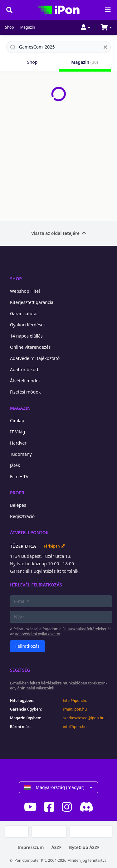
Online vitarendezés (30, 347)
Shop (10, 27)
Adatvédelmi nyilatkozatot (38, 634)
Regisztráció (22, 516)
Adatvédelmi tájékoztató (35, 358)
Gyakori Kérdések (28, 325)
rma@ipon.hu (75, 709)
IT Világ (17, 432)
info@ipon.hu (75, 727)
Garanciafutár (24, 313)
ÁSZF (56, 847)
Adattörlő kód (24, 369)
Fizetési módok (25, 392)
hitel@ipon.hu (75, 701)
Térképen (54, 546)
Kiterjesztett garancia (32, 302)
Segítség (20, 670)
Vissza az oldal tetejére (58, 233)
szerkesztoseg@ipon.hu (84, 718)
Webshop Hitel (25, 291)
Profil (18, 493)
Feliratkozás (27, 646)
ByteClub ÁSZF (84, 847)
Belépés (18, 505)
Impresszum (31, 847)
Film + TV (19, 476)
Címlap (17, 420)
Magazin (28, 27)
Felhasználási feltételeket (84, 629)
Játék (15, 465)
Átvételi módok (25, 381)
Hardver (18, 443)
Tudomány (21, 454)
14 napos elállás (26, 336)
